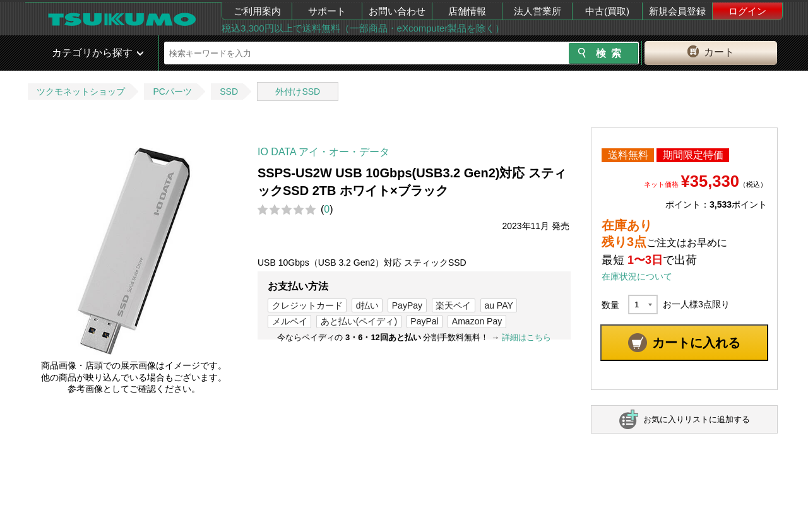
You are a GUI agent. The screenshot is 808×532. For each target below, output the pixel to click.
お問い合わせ (397, 11)
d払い (367, 305)
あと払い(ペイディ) (359, 321)
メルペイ (290, 321)
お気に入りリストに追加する (697, 419)
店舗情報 (467, 11)
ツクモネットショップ (81, 92)
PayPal (424, 321)
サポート (327, 11)
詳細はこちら (526, 337)
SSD (229, 92)
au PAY (498, 305)
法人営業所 (538, 11)
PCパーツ (172, 92)
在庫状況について (637, 276)
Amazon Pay (477, 321)
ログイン (747, 11)
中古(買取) (607, 11)
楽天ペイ (453, 305)
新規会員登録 (677, 11)
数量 (610, 305)
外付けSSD (298, 92)
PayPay (407, 305)
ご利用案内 (257, 11)
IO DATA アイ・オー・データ (324, 152)
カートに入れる (696, 343)
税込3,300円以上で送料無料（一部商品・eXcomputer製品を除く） (363, 28)
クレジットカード (307, 305)
